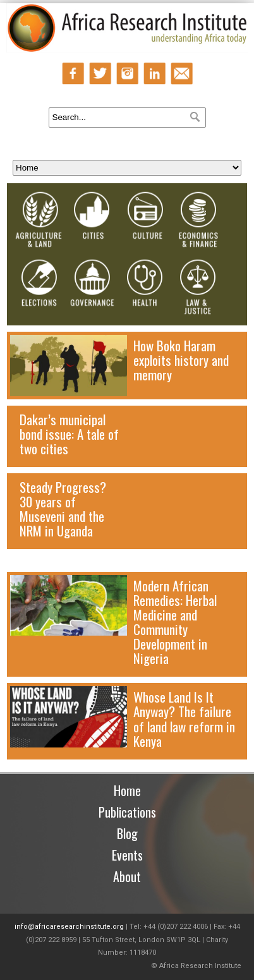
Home (127, 790)
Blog (127, 833)
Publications (127, 812)
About (127, 876)
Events (127, 855)
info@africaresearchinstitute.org (69, 927)
